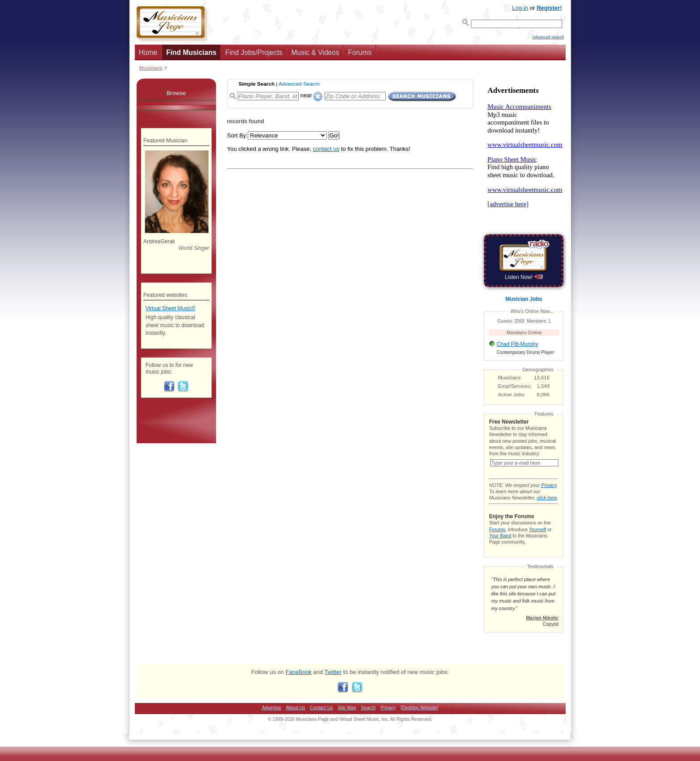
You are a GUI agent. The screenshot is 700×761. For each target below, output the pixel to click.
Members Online (524, 335)
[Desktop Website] (419, 717)
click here (547, 507)
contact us (326, 152)
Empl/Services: (515, 389)
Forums (360, 55)
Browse (176, 96)
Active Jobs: (512, 397)
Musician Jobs (524, 302)
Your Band (500, 545)
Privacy (549, 494)
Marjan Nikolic (542, 627)
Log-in (520, 8)
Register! (549, 8)
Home (148, 55)
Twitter (333, 681)
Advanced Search (548, 41)
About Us (296, 717)
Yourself (537, 538)
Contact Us (321, 717)
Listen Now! (524, 280)
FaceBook (299, 681)
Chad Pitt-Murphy (517, 347)
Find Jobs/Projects (254, 55)
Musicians (151, 70)
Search (369, 717)
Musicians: (510, 380)
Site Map (347, 717)
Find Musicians (191, 55)
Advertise (272, 717)
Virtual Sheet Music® (171, 311)
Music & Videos (315, 55)
